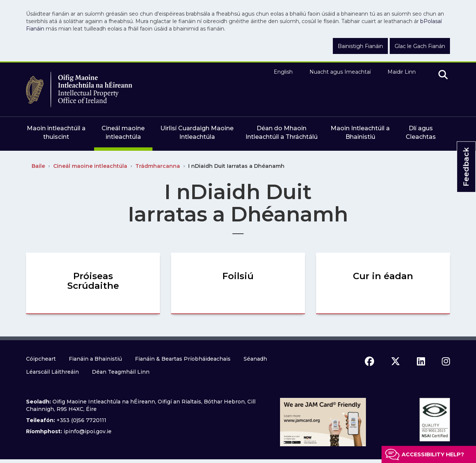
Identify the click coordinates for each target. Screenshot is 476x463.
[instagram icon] (446, 361)
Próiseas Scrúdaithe (93, 281)
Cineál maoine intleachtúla (90, 166)
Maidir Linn (402, 72)
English (283, 72)
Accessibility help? (433, 454)
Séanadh (255, 359)
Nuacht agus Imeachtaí (340, 72)
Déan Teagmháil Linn (121, 372)
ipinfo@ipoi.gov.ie (88, 431)
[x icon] (395, 361)
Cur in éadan (383, 276)
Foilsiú (238, 276)
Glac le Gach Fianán (420, 46)
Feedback (466, 167)
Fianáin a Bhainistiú (95, 359)
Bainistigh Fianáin (360, 46)
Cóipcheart (41, 359)
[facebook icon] (369, 361)
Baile (38, 166)
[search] (443, 75)
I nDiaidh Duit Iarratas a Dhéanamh (236, 166)
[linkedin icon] (421, 361)
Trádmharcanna (158, 166)
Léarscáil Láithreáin (52, 372)
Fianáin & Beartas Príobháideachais (183, 359)
